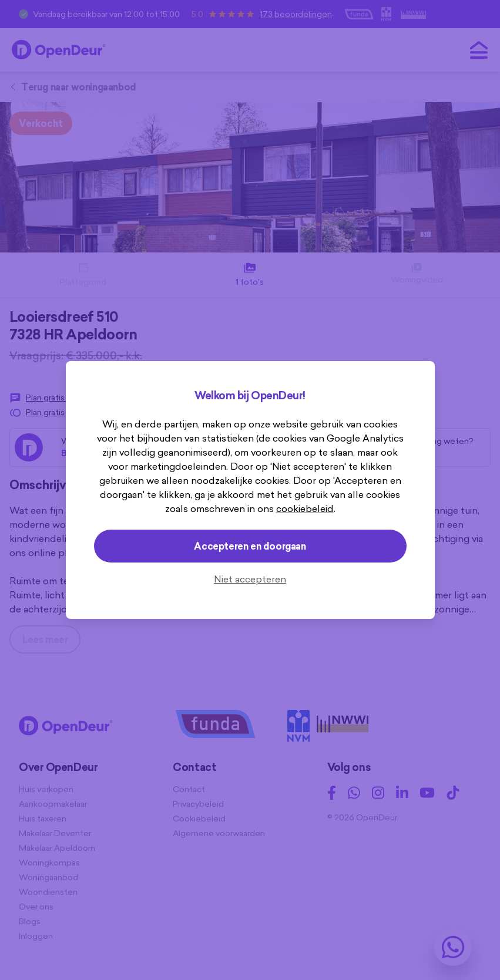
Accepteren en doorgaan (250, 546)
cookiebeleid (305, 508)
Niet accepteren (250, 579)
